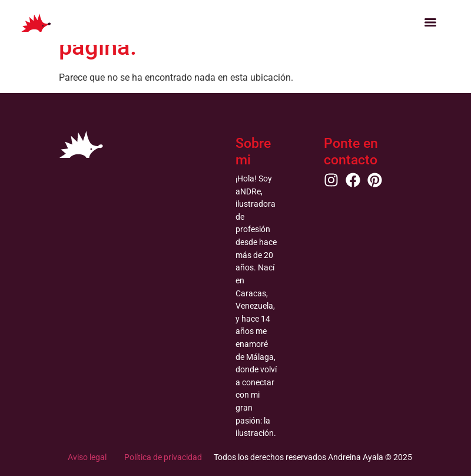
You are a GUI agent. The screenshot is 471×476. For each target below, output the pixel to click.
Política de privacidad (163, 457)
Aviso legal (87, 457)
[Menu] (430, 22)
